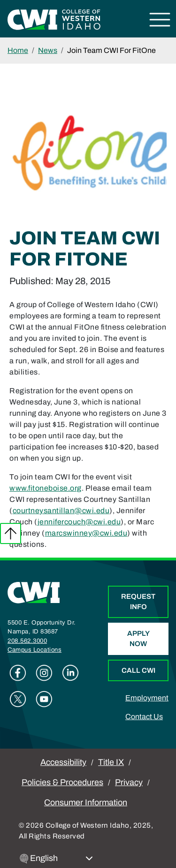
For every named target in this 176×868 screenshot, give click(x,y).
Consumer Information (86, 802)
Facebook (18, 673)
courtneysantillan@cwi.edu (61, 511)
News (48, 50)
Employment (147, 698)
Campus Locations (34, 650)
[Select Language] (61, 858)
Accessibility (63, 762)
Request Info (138, 602)
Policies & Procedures (62, 782)
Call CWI (138, 670)
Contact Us (144, 717)
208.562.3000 (27, 641)
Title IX (111, 762)
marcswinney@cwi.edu (86, 533)
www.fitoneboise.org (46, 488)
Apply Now (138, 639)
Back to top (11, 533)
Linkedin (70, 673)
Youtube (44, 699)
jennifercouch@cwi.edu (79, 522)
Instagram (44, 673)
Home (18, 50)
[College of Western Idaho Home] (54, 19)
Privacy (129, 782)
